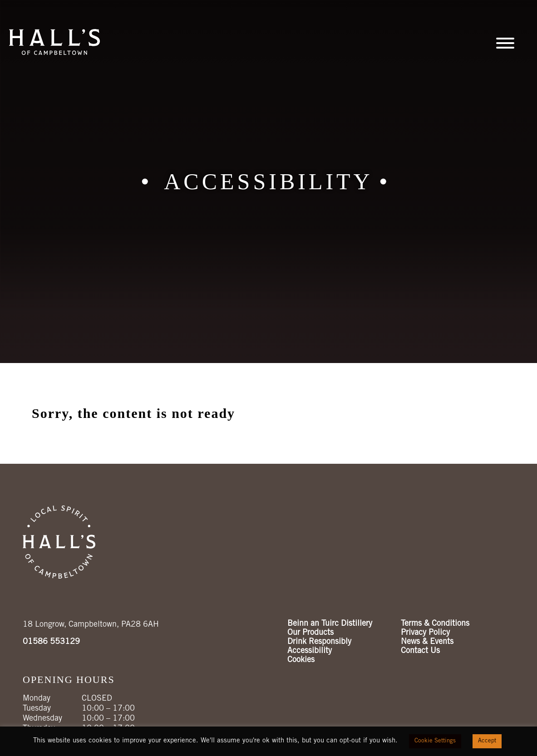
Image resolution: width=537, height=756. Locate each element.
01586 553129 (51, 642)
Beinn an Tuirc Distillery (330, 624)
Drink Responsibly (319, 642)
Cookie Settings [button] (435, 741)
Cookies (301, 660)
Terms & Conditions (435, 624)
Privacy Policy (425, 633)
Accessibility (310, 651)
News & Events (427, 642)
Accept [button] (487, 741)
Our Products (310, 633)
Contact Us (420, 651)
